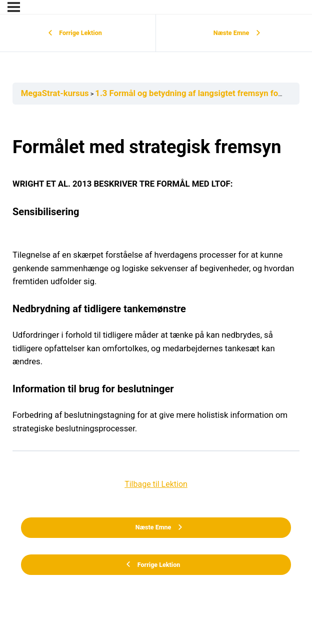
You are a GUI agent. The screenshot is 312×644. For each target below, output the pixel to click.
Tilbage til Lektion (156, 484)
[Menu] (14, 7)
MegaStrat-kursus (55, 93)
